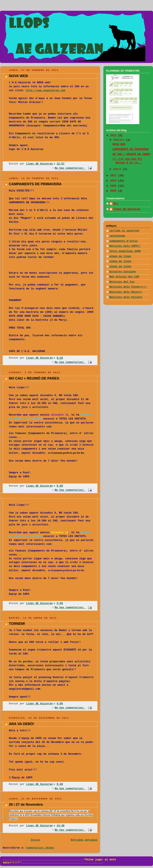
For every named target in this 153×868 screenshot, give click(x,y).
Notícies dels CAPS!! (125, 246)
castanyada (117, 236)
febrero (120, 140)
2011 (114, 176)
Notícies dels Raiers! (126, 292)
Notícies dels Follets (126, 297)
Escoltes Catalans (123, 272)
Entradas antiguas (84, 840)
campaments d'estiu (123, 241)
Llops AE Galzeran (127, 209)
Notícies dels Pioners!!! (128, 287)
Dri (116, 204)
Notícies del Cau (122, 282)
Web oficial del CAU (124, 277)
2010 (114, 181)
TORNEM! (17, 624)
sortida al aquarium (124, 231)
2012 (114, 136)
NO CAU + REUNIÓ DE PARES (34, 378)
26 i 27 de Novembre (26, 805)
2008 (114, 191)
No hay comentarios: (70, 168)
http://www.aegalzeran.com (46, 91)
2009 (114, 186)
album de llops (120, 256)
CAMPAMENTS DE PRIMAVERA (35, 184)
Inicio (35, 840)
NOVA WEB (18, 76)
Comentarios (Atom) (40, 848)
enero (118, 169)
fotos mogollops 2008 (125, 251)
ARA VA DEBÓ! (22, 724)
